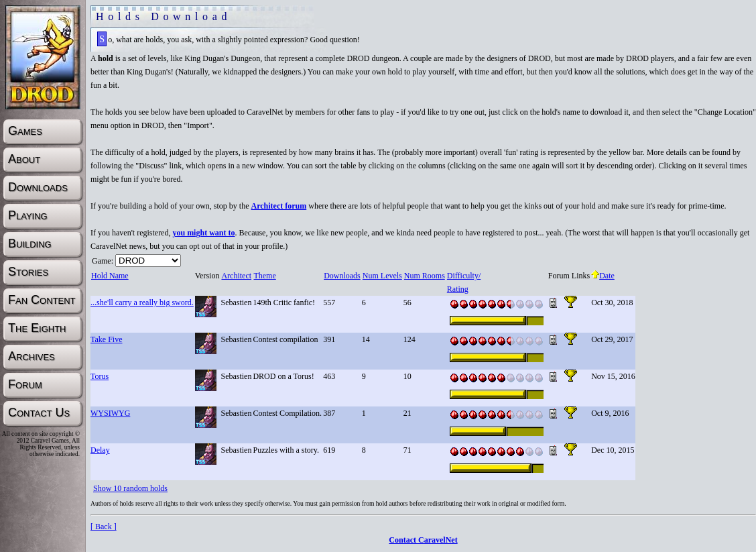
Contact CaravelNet (423, 540)
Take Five (106, 339)
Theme (264, 276)
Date (603, 276)
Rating (457, 289)
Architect (236, 276)
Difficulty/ (463, 276)
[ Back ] (104, 527)
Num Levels (382, 276)
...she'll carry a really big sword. (142, 302)
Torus (100, 376)
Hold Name (110, 276)
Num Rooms (424, 276)
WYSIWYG (110, 413)
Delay (100, 450)
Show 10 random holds (130, 488)
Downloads (342, 276)
